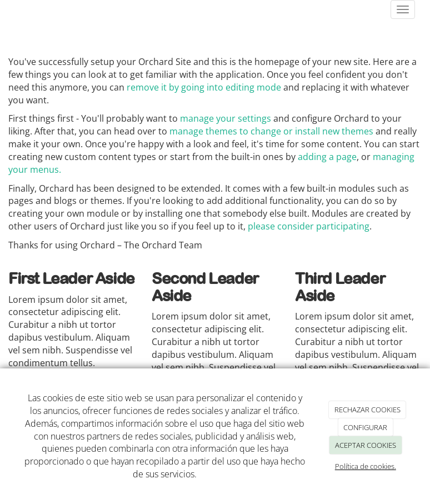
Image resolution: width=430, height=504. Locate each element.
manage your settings (226, 118)
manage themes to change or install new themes (271, 131)
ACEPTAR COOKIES (366, 445)
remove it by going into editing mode (204, 87)
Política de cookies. (366, 466)
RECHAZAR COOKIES (367, 410)
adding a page (327, 157)
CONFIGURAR (365, 427)
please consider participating (309, 226)
